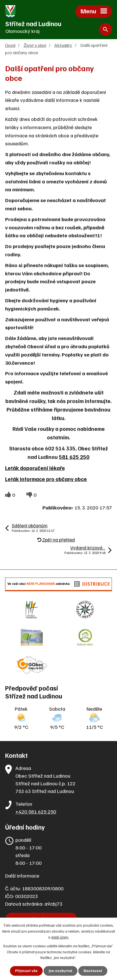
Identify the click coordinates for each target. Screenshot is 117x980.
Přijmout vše (26, 971)
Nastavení (93, 971)
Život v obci (35, 45)
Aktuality (63, 45)
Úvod (10, 45)
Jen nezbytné (60, 971)
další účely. (60, 937)
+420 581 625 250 (36, 811)
